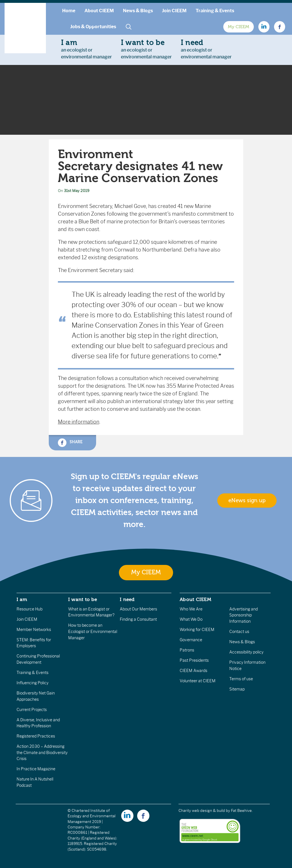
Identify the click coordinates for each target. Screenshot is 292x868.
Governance (191, 640)
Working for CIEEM (197, 630)
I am (22, 599)
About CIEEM (99, 11)
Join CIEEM (174, 11)
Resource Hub (30, 609)
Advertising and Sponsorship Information (244, 615)
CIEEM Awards (193, 671)
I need (127, 599)
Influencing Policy (33, 683)
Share (70, 443)
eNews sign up (247, 501)
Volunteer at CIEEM (198, 681)
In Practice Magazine (36, 769)
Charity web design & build (202, 811)
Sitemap (237, 689)
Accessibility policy (246, 652)
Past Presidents (194, 660)
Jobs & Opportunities (93, 27)
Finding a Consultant (138, 619)
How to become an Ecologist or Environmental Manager (93, 631)
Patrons (187, 650)
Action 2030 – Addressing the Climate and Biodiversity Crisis (42, 752)
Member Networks (34, 630)
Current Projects (32, 710)
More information (79, 422)
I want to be (83, 599)
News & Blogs (138, 11)
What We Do (191, 619)
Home (69, 11)
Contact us (239, 632)
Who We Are (191, 609)
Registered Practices (36, 736)
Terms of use (241, 679)
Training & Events (215, 11)
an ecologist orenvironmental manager (86, 49)
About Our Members (138, 609)
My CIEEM (239, 27)
